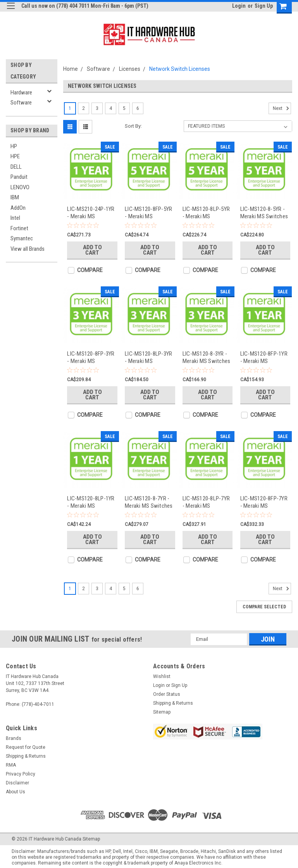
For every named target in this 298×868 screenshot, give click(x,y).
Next (282, 108)
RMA (11, 765)
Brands (14, 738)
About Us (16, 792)
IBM (15, 197)
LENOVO (20, 187)
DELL (16, 167)
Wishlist (162, 676)
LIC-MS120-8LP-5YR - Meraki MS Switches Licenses (206, 213)
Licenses (130, 69)
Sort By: (133, 126)
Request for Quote (26, 747)
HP (14, 146)
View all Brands (28, 249)
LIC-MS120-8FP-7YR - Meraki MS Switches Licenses (264, 502)
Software (21, 103)
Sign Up (264, 6)
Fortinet (19, 228)
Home (71, 69)
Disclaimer (17, 783)
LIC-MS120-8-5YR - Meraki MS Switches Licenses (264, 213)
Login (239, 6)
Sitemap (162, 712)
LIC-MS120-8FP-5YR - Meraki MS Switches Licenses (148, 213)
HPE (15, 156)
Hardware (21, 92)
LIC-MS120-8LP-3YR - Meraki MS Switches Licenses (148, 357)
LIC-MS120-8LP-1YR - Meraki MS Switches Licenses (91, 502)
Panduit (19, 177)
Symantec (22, 238)
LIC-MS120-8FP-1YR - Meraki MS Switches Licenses (264, 357)
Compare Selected (264, 607)
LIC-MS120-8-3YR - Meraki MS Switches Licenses (207, 357)
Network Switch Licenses (180, 69)
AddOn (18, 208)
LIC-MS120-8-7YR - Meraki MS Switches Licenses (149, 502)
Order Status (167, 694)
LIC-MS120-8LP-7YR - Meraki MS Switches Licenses (206, 502)
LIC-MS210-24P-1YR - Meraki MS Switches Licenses (91, 213)
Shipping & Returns (173, 703)
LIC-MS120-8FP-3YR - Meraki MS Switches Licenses (91, 357)
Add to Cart (92, 250)
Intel (15, 218)
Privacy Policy (21, 774)
